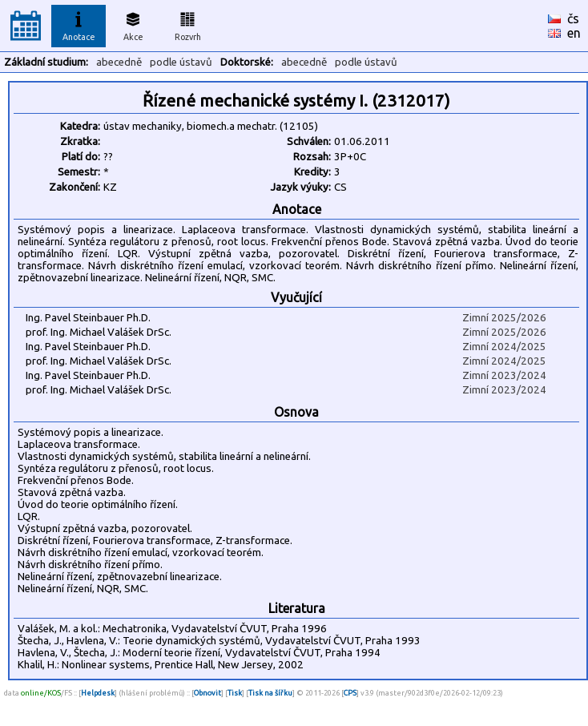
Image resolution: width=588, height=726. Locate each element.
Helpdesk (98, 693)
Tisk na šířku (270, 693)
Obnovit (207, 693)
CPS (350, 693)
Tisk (235, 693)
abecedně (119, 62)
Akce (133, 24)
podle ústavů (181, 62)
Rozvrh (188, 24)
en (574, 33)
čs (573, 18)
